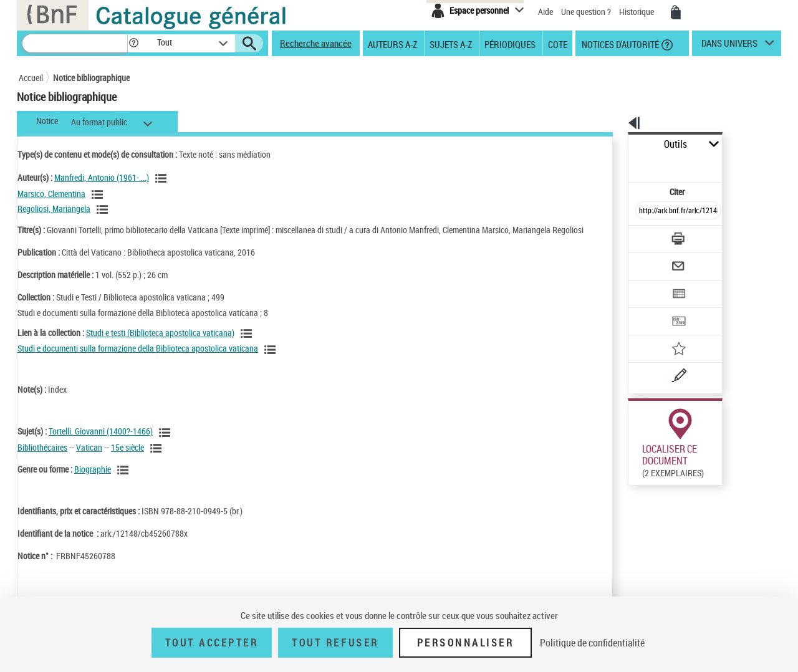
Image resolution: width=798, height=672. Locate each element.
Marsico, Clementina (51, 194)
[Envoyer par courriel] (643, 236)
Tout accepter (212, 643)
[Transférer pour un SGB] (649, 284)
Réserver (638, 492)
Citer (624, 164)
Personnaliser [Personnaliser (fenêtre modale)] (466, 643)
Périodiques (510, 44)
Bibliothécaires (42, 460)
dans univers (729, 46)
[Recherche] (75, 43)
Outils (614, 144)
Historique (637, 12)
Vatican (89, 460)
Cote (558, 44)
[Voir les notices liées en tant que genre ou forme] (125, 482)
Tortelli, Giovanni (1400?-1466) (101, 444)
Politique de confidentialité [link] (592, 643)
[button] (133, 43)
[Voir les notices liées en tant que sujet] (166, 445)
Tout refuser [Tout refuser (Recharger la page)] (335, 643)
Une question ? (586, 12)
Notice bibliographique (91, 78)
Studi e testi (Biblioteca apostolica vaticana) (160, 345)
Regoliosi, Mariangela (54, 209)
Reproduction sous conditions (724, 492)
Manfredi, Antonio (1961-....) (102, 177)
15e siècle (127, 460)
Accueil (31, 78)
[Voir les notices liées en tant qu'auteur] (163, 178)
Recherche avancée (316, 43)
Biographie (93, 482)
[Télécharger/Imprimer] (646, 211)
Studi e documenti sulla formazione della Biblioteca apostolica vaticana (138, 361)
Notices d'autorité (619, 44)
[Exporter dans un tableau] (652, 260)
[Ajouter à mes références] (651, 309)
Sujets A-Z (451, 44)
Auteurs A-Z (392, 44)
